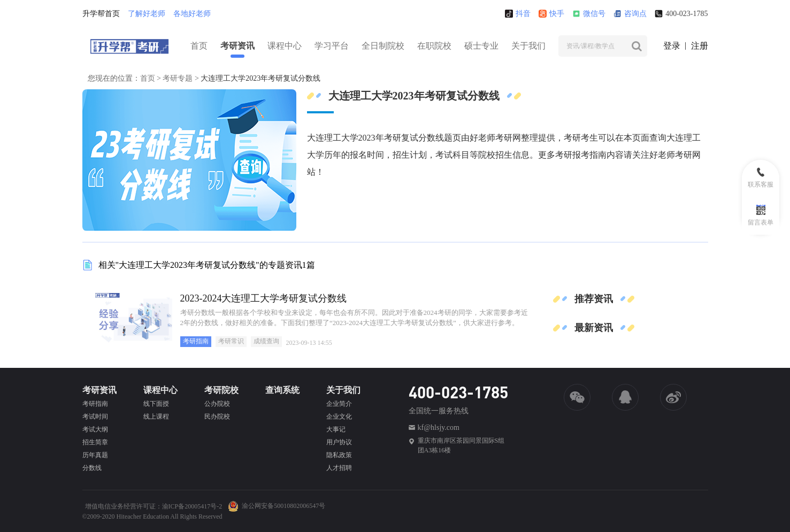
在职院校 (434, 46)
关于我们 (528, 46)
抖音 (518, 14)
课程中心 (285, 46)
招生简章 (95, 442)
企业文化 (339, 417)
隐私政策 (339, 455)
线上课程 (156, 417)
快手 (551, 14)
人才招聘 (339, 468)
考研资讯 (237, 46)
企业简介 (339, 404)
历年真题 (95, 455)
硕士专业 (481, 46)
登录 (672, 46)
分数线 (92, 468)
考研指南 (196, 341)
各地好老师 (192, 14)
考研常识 (231, 341)
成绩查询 (266, 341)
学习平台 (332, 46)
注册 (700, 46)
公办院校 (217, 404)
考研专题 (178, 78)
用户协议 (339, 442)
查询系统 (282, 390)
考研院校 (221, 390)
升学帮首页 (101, 14)
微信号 (589, 14)
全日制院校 (383, 46)
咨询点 (630, 14)
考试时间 (95, 417)
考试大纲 (95, 429)
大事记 (336, 429)
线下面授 (156, 404)
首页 (199, 46)
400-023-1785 (681, 14)
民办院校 (217, 417)
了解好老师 (147, 14)
